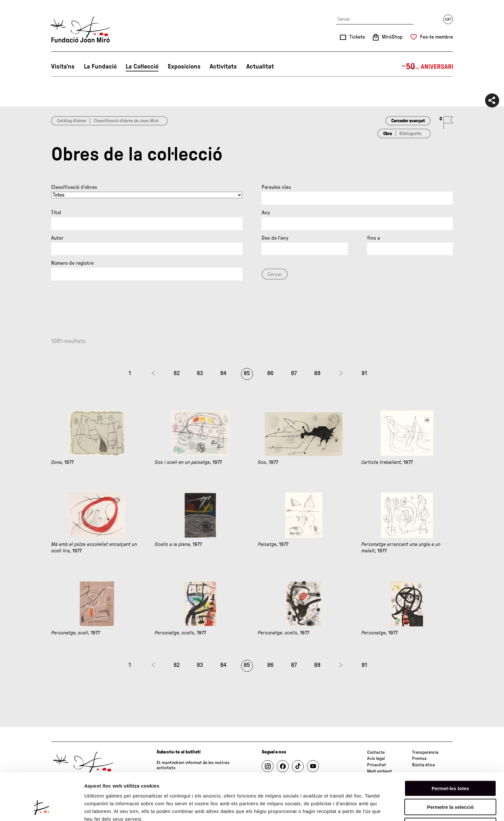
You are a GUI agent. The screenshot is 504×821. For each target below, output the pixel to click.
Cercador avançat (408, 121)
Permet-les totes (450, 747)
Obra (387, 134)
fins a (373, 238)
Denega (450, 785)
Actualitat (260, 67)
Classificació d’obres (74, 187)
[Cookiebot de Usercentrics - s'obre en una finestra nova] (42, 808)
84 (223, 374)
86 (270, 374)
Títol (56, 213)
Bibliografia (410, 134)
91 (364, 374)
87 (294, 374)
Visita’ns (63, 67)
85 (247, 374)
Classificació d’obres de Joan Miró (126, 121)
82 (177, 374)
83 (200, 374)
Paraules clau (276, 187)
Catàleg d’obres (72, 121)
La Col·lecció (142, 67)
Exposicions (184, 67)
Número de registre (72, 263)
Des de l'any (275, 238)
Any (266, 213)
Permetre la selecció (450, 766)
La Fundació (100, 67)
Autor (57, 238)
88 (317, 374)
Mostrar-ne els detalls (109, 808)
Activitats (223, 67)
